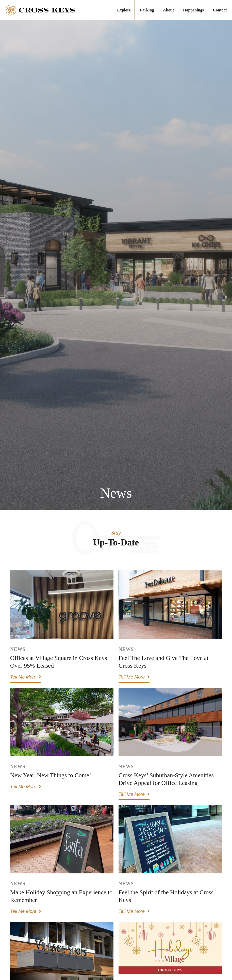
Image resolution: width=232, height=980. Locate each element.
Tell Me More (26, 677)
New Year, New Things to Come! (51, 775)
